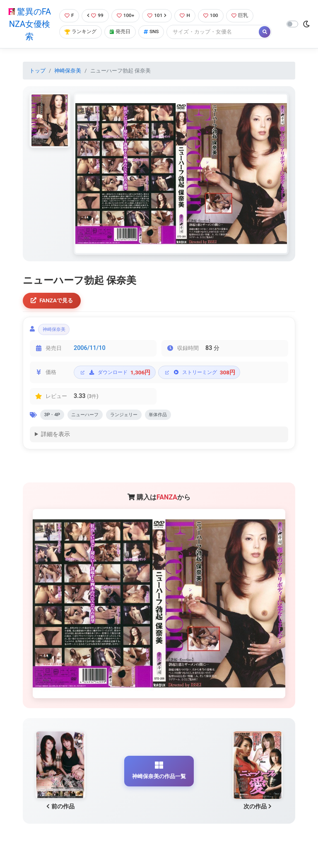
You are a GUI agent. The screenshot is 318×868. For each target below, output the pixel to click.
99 (95, 16)
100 (215, 16)
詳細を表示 (55, 439)
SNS (155, 32)
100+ (126, 16)
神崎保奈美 (68, 71)
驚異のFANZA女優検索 (29, 24)
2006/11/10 (90, 351)
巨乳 (245, 16)
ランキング (81, 32)
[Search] (217, 32)
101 (159, 16)
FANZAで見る (54, 301)
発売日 (122, 32)
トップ (37, 71)
